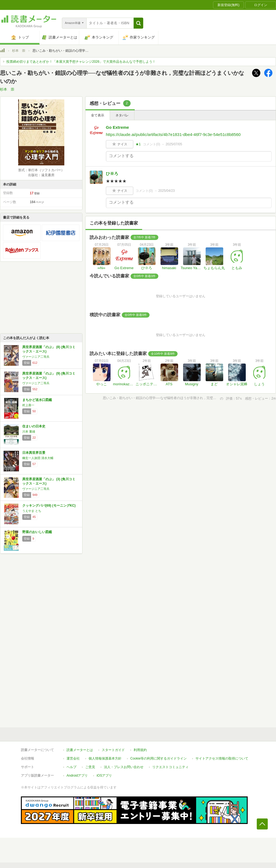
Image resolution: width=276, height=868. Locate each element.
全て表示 (98, 115)
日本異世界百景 (34, 453)
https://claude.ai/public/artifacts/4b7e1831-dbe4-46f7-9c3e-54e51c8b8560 (173, 134)
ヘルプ (71, 767)
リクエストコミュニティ (170, 767)
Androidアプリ (77, 776)
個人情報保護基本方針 (105, 758)
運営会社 (73, 758)
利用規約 (140, 750)
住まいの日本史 (34, 426)
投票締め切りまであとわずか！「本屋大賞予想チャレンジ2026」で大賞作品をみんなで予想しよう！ (81, 62)
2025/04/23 (167, 191)
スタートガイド (113, 750)
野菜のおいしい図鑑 (37, 532)
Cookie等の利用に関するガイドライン (158, 758)
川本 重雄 (29, 432)
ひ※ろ (112, 174)
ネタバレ (122, 115)
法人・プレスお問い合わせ (124, 767)
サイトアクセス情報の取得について (222, 758)
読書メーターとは (80, 750)
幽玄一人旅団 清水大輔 (38, 458)
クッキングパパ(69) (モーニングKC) (49, 506)
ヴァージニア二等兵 (36, 357)
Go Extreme (117, 127)
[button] (138, 23)
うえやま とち (32, 511)
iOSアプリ (104, 776)
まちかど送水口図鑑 (37, 400)
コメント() (152, 144)
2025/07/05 (174, 144)
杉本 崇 (19, 51)
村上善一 (28, 405)
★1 (138, 144)
